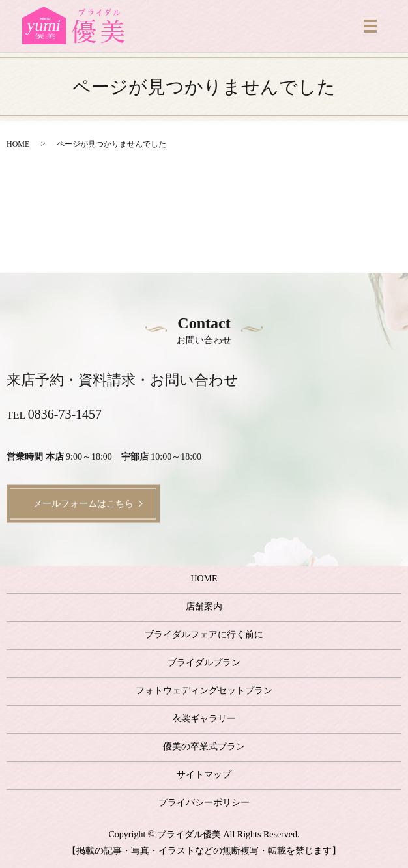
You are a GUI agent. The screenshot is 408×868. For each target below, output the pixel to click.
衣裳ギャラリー (204, 719)
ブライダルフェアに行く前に (204, 635)
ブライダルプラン (204, 663)
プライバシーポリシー (204, 803)
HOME (18, 144)
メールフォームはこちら (83, 504)
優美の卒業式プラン (204, 747)
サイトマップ (204, 775)
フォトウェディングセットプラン (204, 691)
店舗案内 (204, 607)
